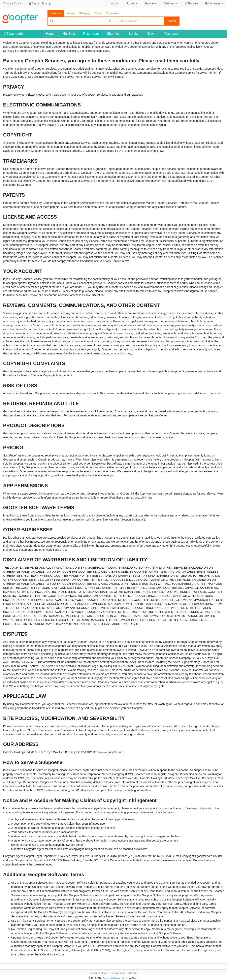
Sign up (46, 3)
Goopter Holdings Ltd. (113, 978)
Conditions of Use (99, 973)
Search (171, 21)
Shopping (85, 13)
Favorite (191, 3)
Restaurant (56, 13)
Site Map (133, 973)
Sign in (36, 3)
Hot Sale (69, 34)
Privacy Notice (118, 973)
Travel (98, 13)
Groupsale (112, 13)
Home (50, 34)
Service (151, 3)
